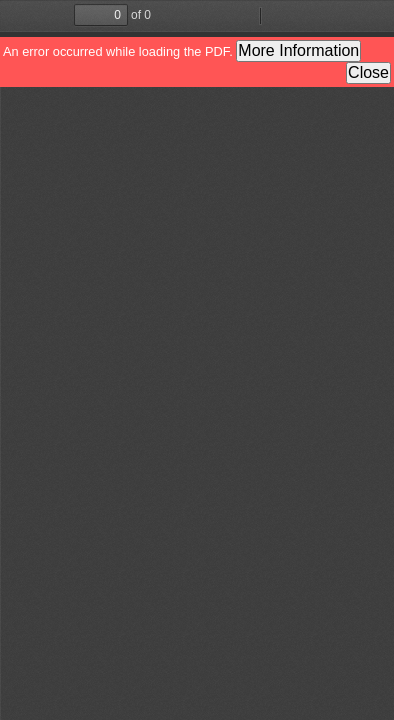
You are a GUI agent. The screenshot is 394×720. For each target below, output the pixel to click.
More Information (298, 50)
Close (368, 72)
